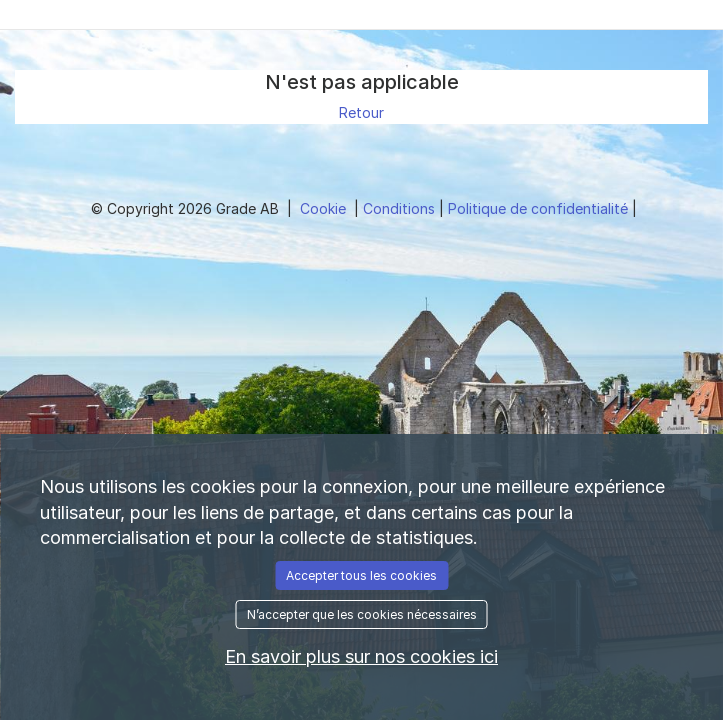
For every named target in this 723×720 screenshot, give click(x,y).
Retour (361, 112)
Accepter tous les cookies (361, 575)
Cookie (325, 208)
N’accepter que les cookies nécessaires (362, 614)
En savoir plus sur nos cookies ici (361, 656)
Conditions (401, 208)
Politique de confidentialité (540, 208)
